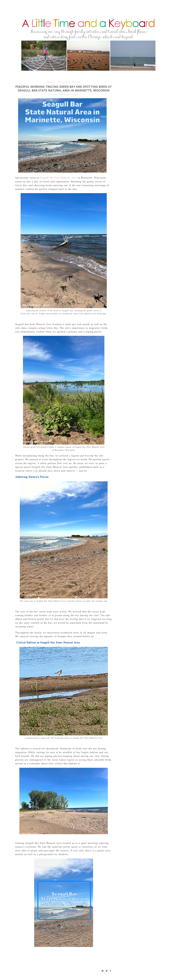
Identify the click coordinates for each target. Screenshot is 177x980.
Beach (51, 82)
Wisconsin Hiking (69, 82)
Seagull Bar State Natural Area (58, 178)
